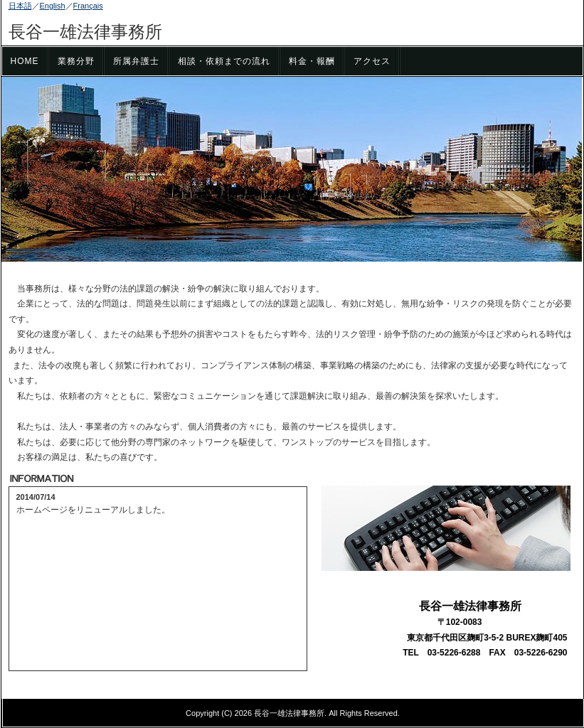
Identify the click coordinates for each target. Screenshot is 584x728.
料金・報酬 (312, 61)
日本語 (20, 6)
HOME (25, 61)
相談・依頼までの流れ (224, 61)
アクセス (372, 61)
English (53, 6)
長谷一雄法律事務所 (85, 32)
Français (88, 6)
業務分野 (76, 61)
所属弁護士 (136, 61)
